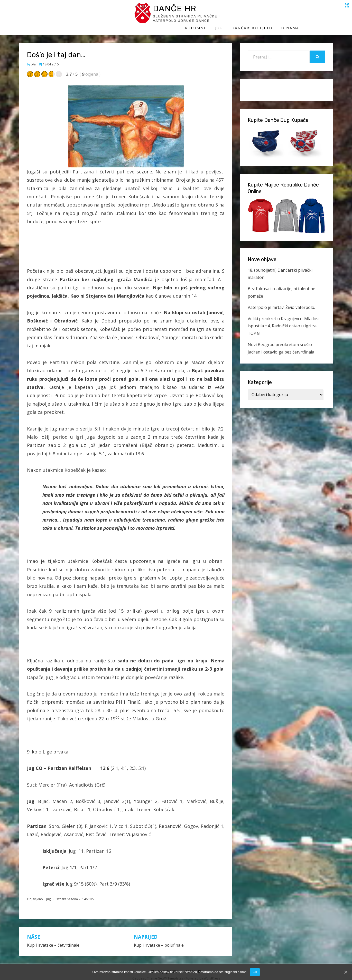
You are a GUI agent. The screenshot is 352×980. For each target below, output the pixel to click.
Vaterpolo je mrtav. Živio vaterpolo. (281, 302)
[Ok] (346, 972)
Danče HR (67, 10)
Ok (255, 972)
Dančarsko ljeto (286, 15)
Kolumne (229, 15)
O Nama (324, 15)
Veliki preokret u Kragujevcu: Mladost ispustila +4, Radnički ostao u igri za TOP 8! (284, 321)
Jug (253, 15)
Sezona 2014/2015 (81, 894)
